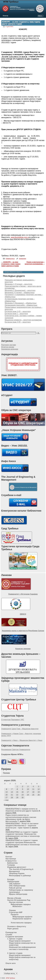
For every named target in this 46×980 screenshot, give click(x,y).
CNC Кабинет (15, 884)
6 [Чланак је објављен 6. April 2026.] (7, 789)
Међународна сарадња (21, 904)
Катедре (11, 879)
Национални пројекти (22, 919)
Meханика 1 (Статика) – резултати (18, 284)
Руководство (11, 932)
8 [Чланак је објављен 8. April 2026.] (17, 789)
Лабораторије (13, 882)
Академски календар (10, 349)
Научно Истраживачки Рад (19, 900)
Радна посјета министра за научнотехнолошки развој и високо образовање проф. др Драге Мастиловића (21, 818)
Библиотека (12, 863)
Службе (9, 935)
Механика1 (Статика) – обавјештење (20, 293)
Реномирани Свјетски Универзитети (16, 750)
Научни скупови (16, 902)
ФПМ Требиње (11, 2)
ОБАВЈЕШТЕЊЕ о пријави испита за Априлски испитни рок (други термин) (22, 810)
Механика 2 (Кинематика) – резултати (20, 290)
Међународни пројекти (22, 917)
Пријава (6, 773)
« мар (6, 800)
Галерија (11, 865)
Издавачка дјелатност (17, 867)
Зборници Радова (17, 873)
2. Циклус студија (15, 953)
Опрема (12, 910)
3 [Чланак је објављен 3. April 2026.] (28, 787)
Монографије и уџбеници (20, 876)
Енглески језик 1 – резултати (16, 314)
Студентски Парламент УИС (13, 720)
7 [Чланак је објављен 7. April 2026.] (12, 789)
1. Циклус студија (15, 939)
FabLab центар (15, 888)
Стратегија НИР (16, 912)
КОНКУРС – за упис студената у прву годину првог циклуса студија (11, 264)
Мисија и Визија (14, 898)
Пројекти (15, 915)
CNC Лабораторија (17, 886)
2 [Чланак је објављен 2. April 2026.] (23, 787)
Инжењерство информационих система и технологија (22, 948)
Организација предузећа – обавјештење (21, 305)
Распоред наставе (9, 345)
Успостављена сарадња (21, 923)
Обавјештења (10, 259)
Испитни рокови (8, 347)
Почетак (5, 16)
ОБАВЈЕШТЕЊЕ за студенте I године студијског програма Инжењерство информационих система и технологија (23, 834)
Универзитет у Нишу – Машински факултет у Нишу (22, 740)
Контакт (9, 857)
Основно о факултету (17, 926)
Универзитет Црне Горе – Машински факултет (20, 729)
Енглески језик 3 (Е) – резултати (18, 311)
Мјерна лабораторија (18, 894)
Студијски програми (14, 937)
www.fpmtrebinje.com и (20, 237)
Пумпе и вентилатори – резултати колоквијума (35, 263)
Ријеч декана (13, 929)
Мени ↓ (41, 16)
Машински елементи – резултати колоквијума (23, 320)
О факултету (11, 861)
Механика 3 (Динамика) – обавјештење (21, 303)
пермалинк (23, 259)
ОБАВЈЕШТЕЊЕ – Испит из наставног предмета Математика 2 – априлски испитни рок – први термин (22, 826)
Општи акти (11, 963)
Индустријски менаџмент (20, 941)
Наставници (11, 859)
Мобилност (17, 906)
